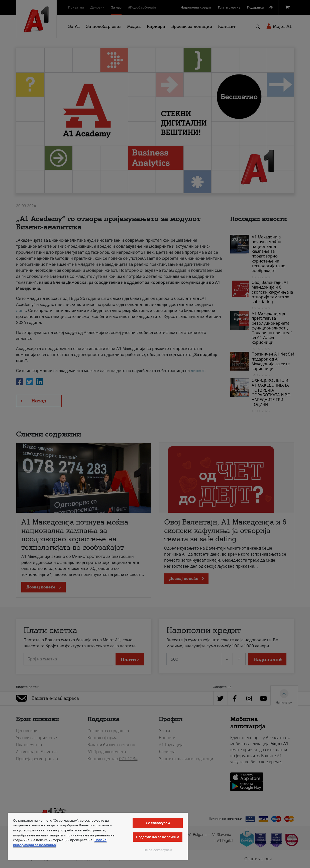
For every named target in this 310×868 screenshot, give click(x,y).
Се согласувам (158, 823)
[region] (98, 836)
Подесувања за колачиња (158, 837)
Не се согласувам (158, 850)
